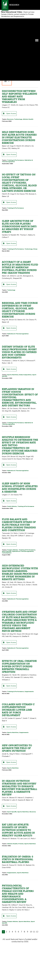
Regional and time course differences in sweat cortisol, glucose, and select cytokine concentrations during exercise (20, 372)
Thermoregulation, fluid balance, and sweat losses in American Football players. (20, 90)
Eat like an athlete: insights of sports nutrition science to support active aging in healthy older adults (18, 892)
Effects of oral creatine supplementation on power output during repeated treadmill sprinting (19, 729)
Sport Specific (8, 123)
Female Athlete (13, 612)
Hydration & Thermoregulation (25, 123)
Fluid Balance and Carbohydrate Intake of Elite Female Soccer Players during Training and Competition (19, 587)
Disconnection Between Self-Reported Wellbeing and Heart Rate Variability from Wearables (19, 159)
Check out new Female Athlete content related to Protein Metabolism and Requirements (18, 14)
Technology (18, 181)
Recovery (10, 181)
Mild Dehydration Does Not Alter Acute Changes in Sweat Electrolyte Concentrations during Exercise (19, 200)
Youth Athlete (12, 569)
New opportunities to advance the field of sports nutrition (17, 810)
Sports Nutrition (13, 437)
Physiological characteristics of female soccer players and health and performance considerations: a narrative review (18, 956)
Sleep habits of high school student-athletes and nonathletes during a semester (20, 550)
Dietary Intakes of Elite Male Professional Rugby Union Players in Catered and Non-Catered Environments (19, 414)
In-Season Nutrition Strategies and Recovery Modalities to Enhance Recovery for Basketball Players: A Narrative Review (20, 850)
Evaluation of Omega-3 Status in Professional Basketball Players (18, 922)
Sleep (35, 311)
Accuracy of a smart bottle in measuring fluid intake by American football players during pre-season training (20, 330)
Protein (21, 906)
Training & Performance (15, 222)
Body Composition (25, 437)
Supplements (29, 754)
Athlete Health (28, 181)
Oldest (35, 136)
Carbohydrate (7, 615)
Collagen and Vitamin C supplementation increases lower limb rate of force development (18, 772)
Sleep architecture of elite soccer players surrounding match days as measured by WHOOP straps (19, 288)
